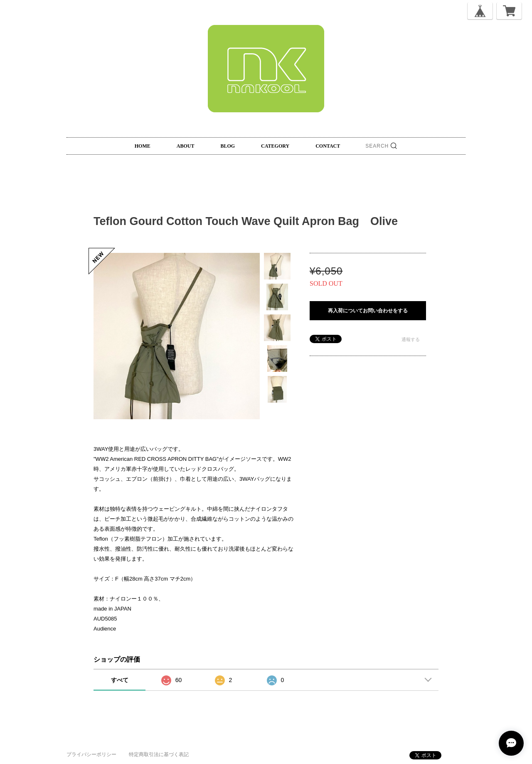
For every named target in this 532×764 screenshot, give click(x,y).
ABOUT (186, 146)
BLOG (228, 146)
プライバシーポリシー (91, 754)
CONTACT (328, 146)
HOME (143, 146)
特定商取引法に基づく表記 (159, 754)
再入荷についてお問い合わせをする (368, 311)
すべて (120, 680)
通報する (411, 339)
